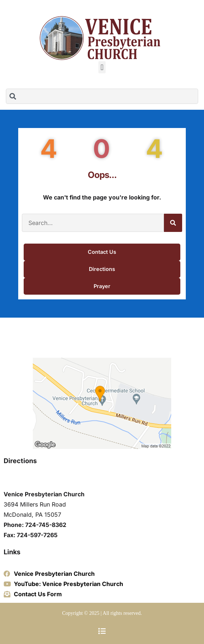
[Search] (173, 223)
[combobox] (102, 96)
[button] (102, 67)
